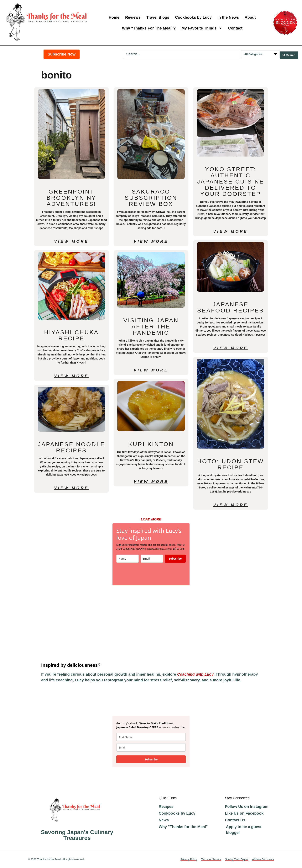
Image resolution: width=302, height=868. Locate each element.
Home (114, 17)
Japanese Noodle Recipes (71, 447)
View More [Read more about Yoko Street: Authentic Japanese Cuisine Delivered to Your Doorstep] (231, 231)
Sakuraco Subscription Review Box (151, 198)
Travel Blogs (158, 17)
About (250, 17)
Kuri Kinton (151, 444)
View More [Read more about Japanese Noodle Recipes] (71, 488)
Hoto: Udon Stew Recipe (231, 464)
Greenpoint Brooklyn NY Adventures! (72, 198)
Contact (235, 28)
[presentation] (146, 575)
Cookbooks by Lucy (193, 17)
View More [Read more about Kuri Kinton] (151, 482)
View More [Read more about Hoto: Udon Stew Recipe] (231, 505)
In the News (228, 17)
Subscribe (175, 559)
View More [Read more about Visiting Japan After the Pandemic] (151, 370)
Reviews (133, 17)
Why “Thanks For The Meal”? (149, 28)
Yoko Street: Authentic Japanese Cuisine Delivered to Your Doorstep (231, 181)
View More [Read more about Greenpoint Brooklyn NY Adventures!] (71, 241)
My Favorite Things (202, 28)
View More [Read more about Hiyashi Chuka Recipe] (71, 376)
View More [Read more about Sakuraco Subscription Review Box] (151, 241)
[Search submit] (289, 54)
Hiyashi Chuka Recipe (71, 335)
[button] (151, 520)
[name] (151, 738)
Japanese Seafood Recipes (231, 307)
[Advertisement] (151, 625)
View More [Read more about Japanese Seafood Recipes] (231, 348)
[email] (151, 748)
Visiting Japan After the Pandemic (151, 326)
